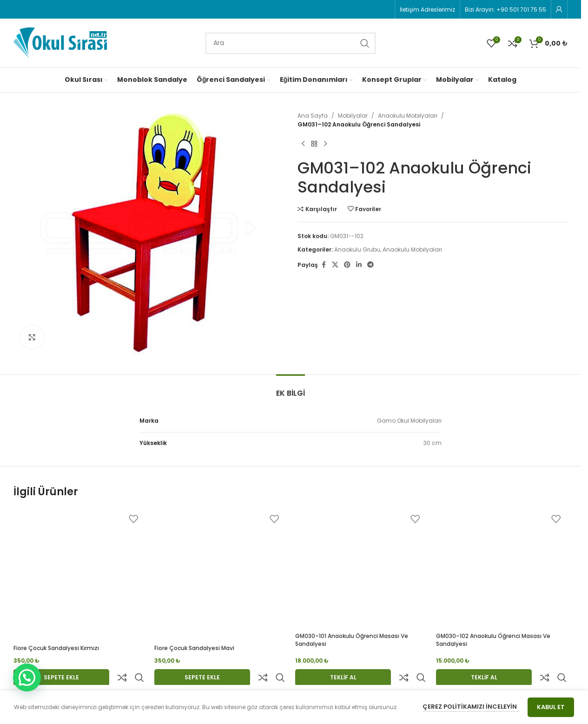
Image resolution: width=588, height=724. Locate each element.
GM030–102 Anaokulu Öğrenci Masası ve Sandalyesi (493, 640)
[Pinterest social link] (347, 265)
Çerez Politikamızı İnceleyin (470, 707)
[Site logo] (60, 43)
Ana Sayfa (313, 116)
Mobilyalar (353, 116)
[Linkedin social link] (359, 265)
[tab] (291, 389)
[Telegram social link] (370, 265)
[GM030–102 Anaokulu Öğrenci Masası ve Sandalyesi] (502, 568)
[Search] (291, 43)
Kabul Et (551, 707)
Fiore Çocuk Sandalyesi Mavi (194, 648)
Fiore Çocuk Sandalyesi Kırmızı (56, 648)
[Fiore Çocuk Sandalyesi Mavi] (220, 575)
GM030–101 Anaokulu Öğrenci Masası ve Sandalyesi (352, 640)
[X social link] (335, 265)
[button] (27, 678)
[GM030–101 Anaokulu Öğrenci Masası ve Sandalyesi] (361, 568)
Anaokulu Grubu (357, 249)
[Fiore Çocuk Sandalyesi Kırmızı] (79, 575)
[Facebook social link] (324, 265)
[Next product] (325, 144)
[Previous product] (303, 144)
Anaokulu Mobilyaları (408, 116)
